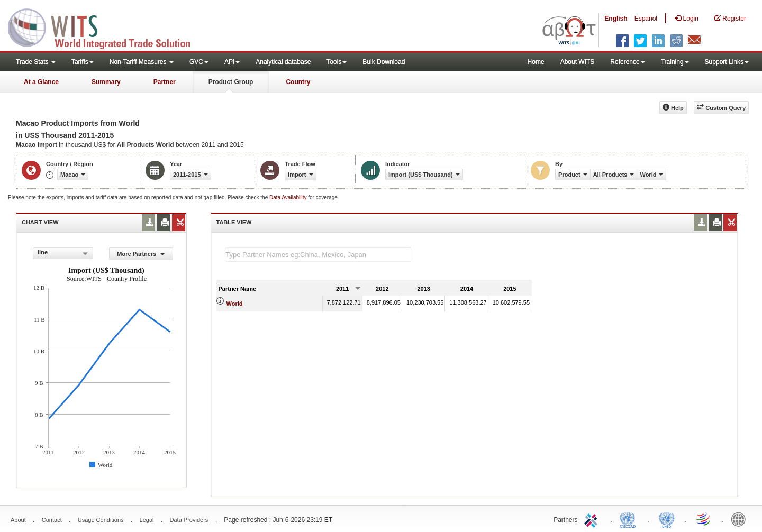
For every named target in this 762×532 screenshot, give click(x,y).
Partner (165, 82)
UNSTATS (667, 519)
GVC (199, 62)
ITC (593, 519)
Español (646, 19)
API (232, 62)
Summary (106, 82)
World (235, 304)
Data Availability (289, 198)
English (616, 19)
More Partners (141, 254)
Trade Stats (36, 62)
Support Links (727, 62)
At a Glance (41, 82)
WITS (106, 26)
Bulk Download (384, 62)
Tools (337, 62)
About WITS (578, 62)
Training (675, 62)
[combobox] (63, 253)
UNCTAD (630, 519)
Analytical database (283, 62)
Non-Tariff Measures (142, 62)
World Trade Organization (704, 519)
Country (298, 82)
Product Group (231, 82)
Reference (627, 62)
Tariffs (83, 62)
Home (536, 62)
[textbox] (318, 255)
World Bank (741, 519)
